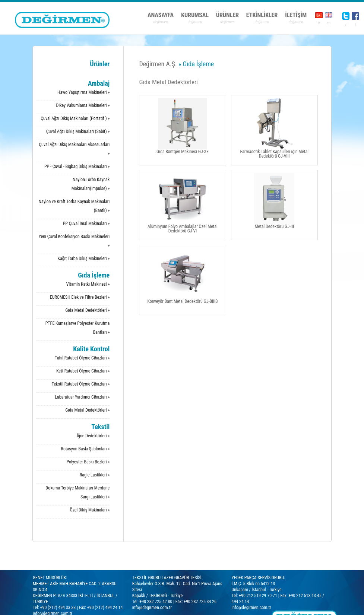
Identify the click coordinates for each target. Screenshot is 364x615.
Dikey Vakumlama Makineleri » (83, 105)
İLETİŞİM (296, 15)
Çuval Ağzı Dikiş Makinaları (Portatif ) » (75, 118)
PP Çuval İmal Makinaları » (86, 224)
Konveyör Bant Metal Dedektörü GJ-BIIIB (182, 276)
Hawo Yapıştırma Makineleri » (83, 92)
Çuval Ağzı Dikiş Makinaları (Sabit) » (78, 131)
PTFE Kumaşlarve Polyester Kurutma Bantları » (78, 328)
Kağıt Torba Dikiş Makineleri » (83, 259)
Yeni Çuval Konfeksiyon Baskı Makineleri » (74, 241)
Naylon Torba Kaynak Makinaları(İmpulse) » (91, 184)
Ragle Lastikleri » (95, 475)
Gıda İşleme (94, 275)
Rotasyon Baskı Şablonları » (86, 449)
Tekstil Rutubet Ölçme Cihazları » (81, 384)
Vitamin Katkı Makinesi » (88, 284)
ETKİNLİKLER (262, 15)
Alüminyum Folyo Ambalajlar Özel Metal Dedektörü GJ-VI (183, 203)
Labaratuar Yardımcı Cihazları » (82, 397)
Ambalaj (99, 83)
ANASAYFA (161, 15)
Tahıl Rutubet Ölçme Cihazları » (82, 358)
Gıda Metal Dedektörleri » (87, 310)
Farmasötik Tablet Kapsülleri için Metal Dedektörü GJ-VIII (274, 128)
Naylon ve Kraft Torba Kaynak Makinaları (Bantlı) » (74, 206)
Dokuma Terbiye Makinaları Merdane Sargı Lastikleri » (77, 492)
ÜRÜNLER (227, 15)
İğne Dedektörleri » (93, 436)
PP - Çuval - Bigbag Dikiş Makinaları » (77, 167)
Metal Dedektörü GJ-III (274, 201)
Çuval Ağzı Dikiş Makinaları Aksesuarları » (74, 149)
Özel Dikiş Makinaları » (90, 510)
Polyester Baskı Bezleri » (88, 462)
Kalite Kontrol (91, 349)
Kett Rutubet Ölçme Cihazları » (83, 371)
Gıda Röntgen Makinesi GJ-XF (183, 126)
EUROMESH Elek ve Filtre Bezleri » (80, 297)
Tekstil (100, 427)
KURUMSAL (195, 15)
